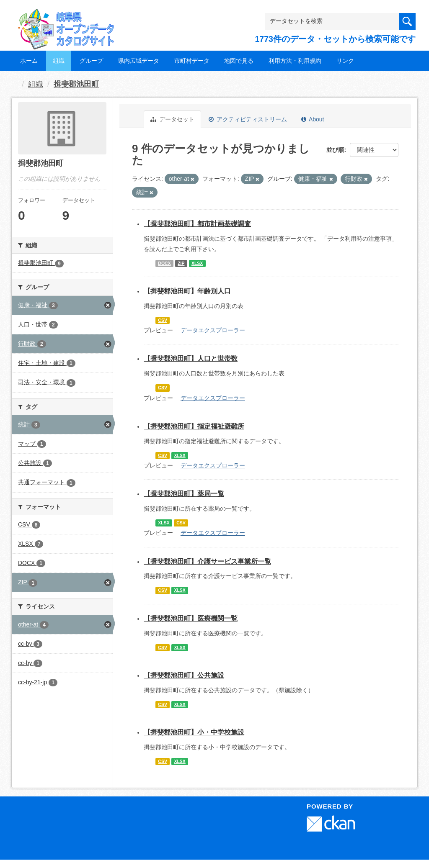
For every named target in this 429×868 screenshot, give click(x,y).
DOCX (164, 263)
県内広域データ (139, 61)
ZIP (181, 263)
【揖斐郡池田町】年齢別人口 (187, 291)
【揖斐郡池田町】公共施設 (184, 675)
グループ (91, 61)
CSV (163, 320)
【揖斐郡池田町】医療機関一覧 (191, 618)
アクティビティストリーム (248, 119)
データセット (172, 119)
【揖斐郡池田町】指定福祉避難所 (194, 426)
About (313, 119)
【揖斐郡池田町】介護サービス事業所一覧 (207, 561)
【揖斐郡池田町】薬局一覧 (184, 494)
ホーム (29, 61)
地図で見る (239, 61)
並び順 (335, 150)
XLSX (197, 263)
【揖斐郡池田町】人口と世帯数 (191, 358)
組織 (59, 61)
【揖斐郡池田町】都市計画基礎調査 (197, 224)
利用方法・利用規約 (295, 61)
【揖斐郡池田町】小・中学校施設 (194, 732)
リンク (345, 61)
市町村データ (192, 61)
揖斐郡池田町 (76, 84)
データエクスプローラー (213, 330)
